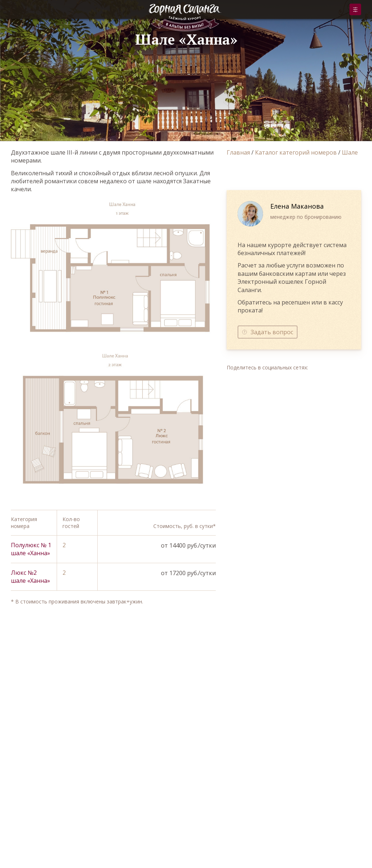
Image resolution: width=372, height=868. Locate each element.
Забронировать (355, 9)
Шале (350, 152)
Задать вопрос (272, 332)
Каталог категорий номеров (296, 152)
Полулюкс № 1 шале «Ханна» (31, 549)
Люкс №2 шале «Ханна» (31, 577)
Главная (238, 152)
